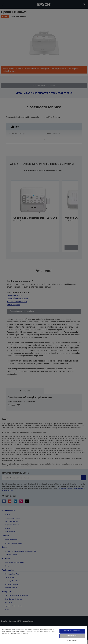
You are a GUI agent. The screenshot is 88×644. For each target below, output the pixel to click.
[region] (44, 635)
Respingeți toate (72, 636)
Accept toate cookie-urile (72, 631)
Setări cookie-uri (72, 640)
